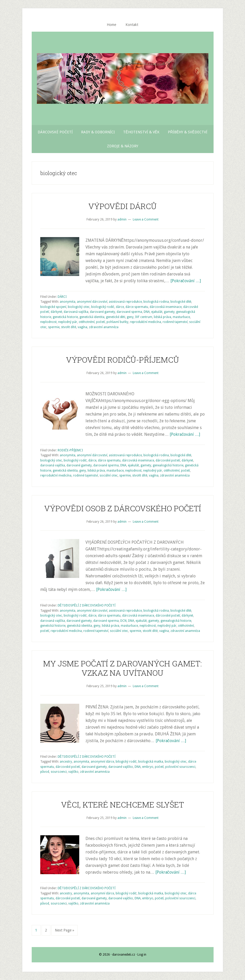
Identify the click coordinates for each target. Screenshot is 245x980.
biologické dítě (181, 302)
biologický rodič (103, 307)
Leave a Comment (146, 219)
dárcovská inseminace (166, 307)
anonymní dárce (102, 762)
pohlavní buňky (117, 322)
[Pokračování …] (186, 281)
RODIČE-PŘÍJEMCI (70, 450)
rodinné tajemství (175, 322)
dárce (120, 307)
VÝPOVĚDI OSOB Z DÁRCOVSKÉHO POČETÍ (123, 508)
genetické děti (116, 317)
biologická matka (151, 762)
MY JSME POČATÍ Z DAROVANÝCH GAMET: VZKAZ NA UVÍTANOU (122, 668)
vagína (82, 327)
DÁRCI (62, 297)
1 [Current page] (38, 930)
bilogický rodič (126, 762)
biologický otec (79, 307)
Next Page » (65, 930)
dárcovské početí (168, 460)
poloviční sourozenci (180, 767)
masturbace (181, 317)
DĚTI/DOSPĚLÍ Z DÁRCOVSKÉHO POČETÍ (87, 605)
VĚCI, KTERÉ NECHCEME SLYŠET (122, 805)
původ (45, 772)
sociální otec (109, 475)
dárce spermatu (137, 307)
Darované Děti (123, 78)
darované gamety (102, 312)
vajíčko (73, 772)
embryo (148, 767)
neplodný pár (68, 322)
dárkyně (57, 312)
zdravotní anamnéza (104, 327)
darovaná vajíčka (76, 312)
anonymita (68, 302)
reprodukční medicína (145, 322)
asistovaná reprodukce (125, 302)
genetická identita (92, 317)
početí (101, 322)
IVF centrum (144, 317)
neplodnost (48, 322)
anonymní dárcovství (92, 302)
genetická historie (65, 317)
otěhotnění (87, 322)
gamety (169, 312)
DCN (123, 621)
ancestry (66, 762)
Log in (142, 955)
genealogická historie (168, 465)
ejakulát (157, 312)
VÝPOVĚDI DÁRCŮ (122, 206)
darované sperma (129, 312)
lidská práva (163, 317)
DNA (147, 312)
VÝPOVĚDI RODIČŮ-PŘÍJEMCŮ (122, 360)
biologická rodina (156, 302)
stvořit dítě (69, 327)
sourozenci (59, 772)
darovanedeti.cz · (125, 955)
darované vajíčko (121, 767)
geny (130, 317)
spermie (54, 327)
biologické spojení (53, 307)
